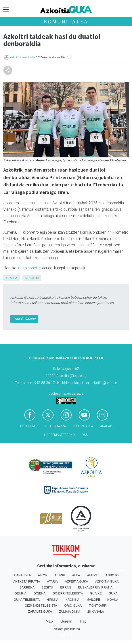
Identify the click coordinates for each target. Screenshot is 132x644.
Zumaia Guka (70, 612)
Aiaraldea (22, 575)
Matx (49, 621)
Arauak (106, 426)
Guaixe (96, 593)
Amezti (93, 575)
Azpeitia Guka (76, 581)
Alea (76, 575)
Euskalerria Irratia (95, 587)
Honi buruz (29, 426)
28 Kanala (96, 612)
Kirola (11, 278)
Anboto (112, 575)
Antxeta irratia (27, 581)
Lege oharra (56, 426)
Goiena (39, 593)
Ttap (83, 621)
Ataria (53, 581)
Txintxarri (98, 606)
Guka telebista (27, 600)
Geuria (21, 593)
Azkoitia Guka (107, 581)
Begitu (47, 587)
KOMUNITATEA (66, 22)
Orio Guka (73, 606)
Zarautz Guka (40, 612)
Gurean (66, 621)
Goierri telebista (68, 593)
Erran (66, 587)
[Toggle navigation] (6, 10)
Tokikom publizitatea (66, 629)
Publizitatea (83, 426)
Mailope (93, 600)
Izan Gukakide (24, 319)
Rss (85, 435)
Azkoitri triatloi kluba (23, 57)
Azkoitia (32, 278)
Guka (113, 593)
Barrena (27, 587)
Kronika (72, 600)
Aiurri (60, 575)
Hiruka (53, 600)
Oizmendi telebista (41, 606)
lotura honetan (29, 268)
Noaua (113, 600)
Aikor (43, 575)
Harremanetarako (59, 435)
